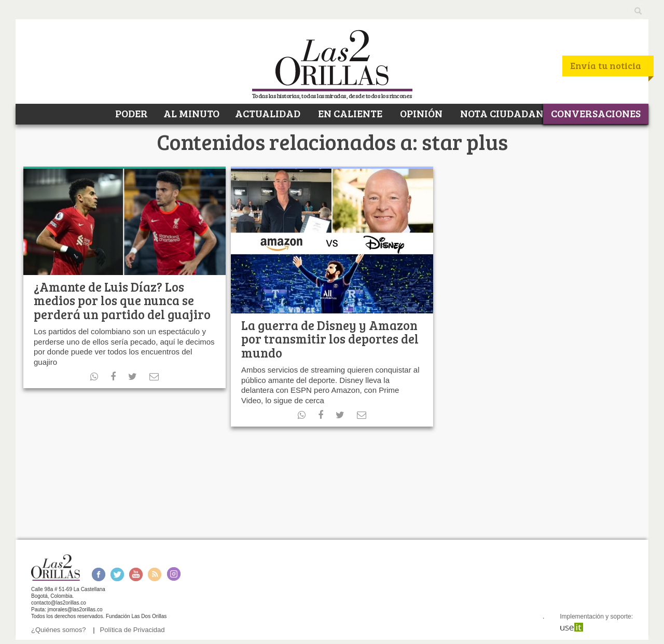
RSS (155, 574)
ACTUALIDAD (268, 113)
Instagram (174, 574)
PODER (130, 113)
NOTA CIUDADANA (504, 113)
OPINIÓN (420, 113)
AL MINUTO (191, 113)
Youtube (136, 574)
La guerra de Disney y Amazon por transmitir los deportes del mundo (330, 339)
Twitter (117, 574)
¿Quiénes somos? (59, 630)
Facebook (98, 574)
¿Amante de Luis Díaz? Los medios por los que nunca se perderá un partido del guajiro (122, 300)
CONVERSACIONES (596, 113)
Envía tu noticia (606, 65)
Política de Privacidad (133, 630)
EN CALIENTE (349, 113)
